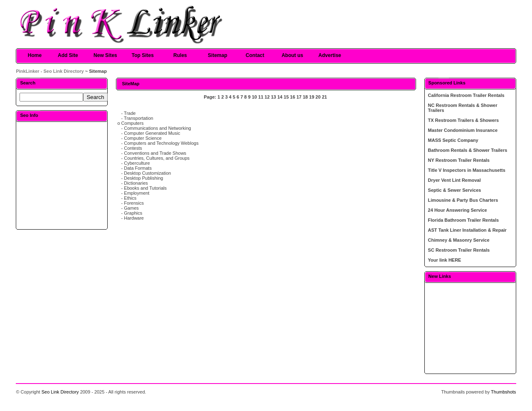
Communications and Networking (157, 128)
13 (273, 97)
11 (261, 97)
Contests (133, 148)
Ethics (130, 198)
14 (280, 97)
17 (299, 97)
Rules (180, 55)
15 (286, 97)
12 (267, 97)
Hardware (134, 218)
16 (293, 97)
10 (254, 97)
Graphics (133, 213)
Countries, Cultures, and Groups (157, 158)
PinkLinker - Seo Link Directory (50, 71)
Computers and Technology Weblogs (161, 143)
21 (324, 97)
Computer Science (143, 138)
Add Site (68, 55)
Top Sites (143, 55)
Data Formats (138, 168)
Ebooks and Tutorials (145, 188)
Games (131, 208)
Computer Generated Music (152, 133)
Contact (255, 55)
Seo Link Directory (60, 392)
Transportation (139, 118)
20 (318, 97)
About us (292, 55)
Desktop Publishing (143, 178)
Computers (133, 123)
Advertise (330, 55)
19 (312, 97)
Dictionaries (136, 183)
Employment (137, 193)
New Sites (105, 55)
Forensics (134, 203)
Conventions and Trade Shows (155, 153)
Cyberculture (137, 163)
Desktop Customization (147, 173)
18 (305, 97)
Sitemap (218, 55)
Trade (130, 113)
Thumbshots (504, 392)
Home (35, 55)
